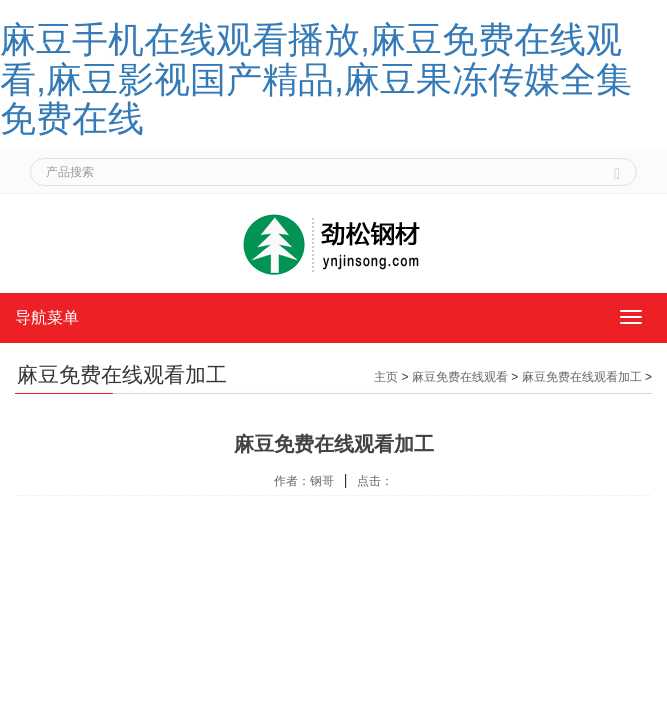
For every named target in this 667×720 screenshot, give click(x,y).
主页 (386, 377)
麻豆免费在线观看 (460, 377)
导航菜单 (47, 317)
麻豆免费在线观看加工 (582, 377)
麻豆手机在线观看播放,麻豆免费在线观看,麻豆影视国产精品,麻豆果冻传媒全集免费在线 (316, 79)
